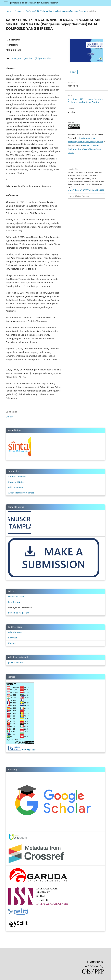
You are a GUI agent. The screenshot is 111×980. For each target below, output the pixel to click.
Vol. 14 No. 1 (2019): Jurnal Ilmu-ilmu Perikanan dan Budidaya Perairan (56, 11)
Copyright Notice (16, 482)
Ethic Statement (16, 487)
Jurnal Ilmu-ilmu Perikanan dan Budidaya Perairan (34, 3)
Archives (18, 11)
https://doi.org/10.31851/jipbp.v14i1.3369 (31, 58)
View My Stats (29, 750)
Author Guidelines (17, 477)
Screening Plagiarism (19, 613)
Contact (12, 643)
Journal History (15, 663)
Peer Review (14, 602)
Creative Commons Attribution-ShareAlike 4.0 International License (84, 149)
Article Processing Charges (21, 493)
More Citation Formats (79, 196)
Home (8, 11)
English (9, 417)
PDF (74, 72)
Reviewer (13, 638)
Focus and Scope (16, 597)
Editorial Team (15, 632)
